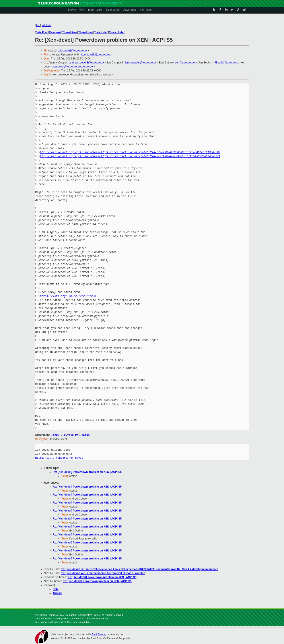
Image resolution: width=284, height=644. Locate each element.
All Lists (47, 25)
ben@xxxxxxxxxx (185, 63)
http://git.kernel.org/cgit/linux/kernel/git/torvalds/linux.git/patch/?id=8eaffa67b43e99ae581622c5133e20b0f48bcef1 (130, 156)
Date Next (55, 32)
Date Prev (42, 32)
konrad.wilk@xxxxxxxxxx (96, 55)
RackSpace (98, 634)
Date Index (101, 32)
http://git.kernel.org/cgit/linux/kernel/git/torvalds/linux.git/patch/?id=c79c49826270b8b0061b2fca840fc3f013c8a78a (130, 152)
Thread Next (86, 32)
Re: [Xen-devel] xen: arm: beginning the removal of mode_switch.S (103, 573)
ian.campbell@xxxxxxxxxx (141, 63)
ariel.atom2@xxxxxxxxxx (73, 51)
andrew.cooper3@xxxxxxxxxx (87, 63)
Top (38, 25)
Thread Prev (70, 32)
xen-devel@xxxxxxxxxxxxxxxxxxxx (73, 67)
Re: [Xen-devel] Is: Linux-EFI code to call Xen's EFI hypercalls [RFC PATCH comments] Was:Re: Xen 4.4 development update (139, 569)
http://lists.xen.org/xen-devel (59, 458)
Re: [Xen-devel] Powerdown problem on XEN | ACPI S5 (87, 472)
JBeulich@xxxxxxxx (226, 63)
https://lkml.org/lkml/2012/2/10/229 (68, 296)
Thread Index (117, 32)
